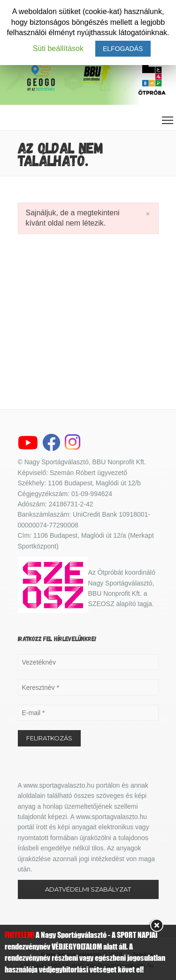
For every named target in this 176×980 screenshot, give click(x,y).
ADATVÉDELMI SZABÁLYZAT (88, 889)
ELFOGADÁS (123, 49)
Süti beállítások (58, 48)
